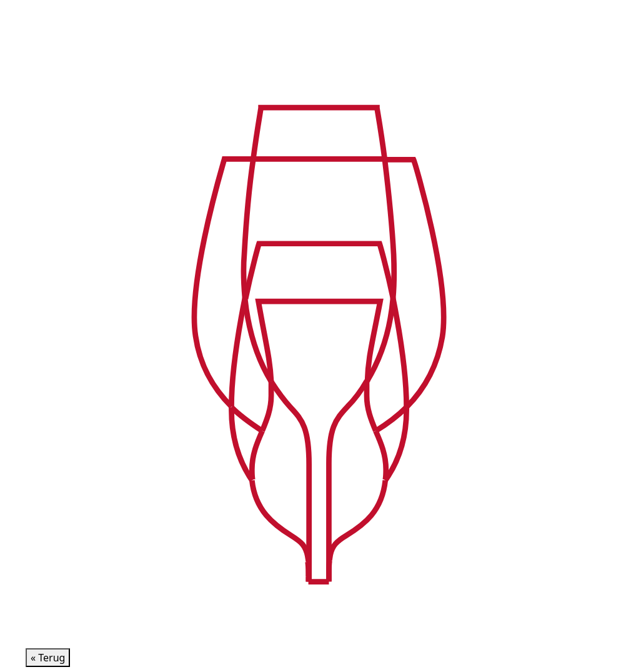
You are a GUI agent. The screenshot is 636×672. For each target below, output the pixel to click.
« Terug (48, 658)
